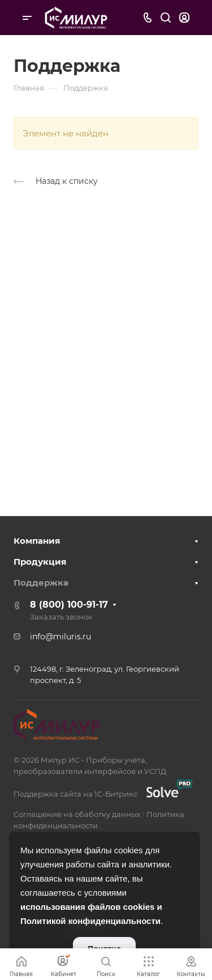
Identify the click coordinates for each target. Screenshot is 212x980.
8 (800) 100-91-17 (69, 605)
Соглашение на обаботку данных (77, 814)
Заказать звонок (61, 617)
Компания (37, 541)
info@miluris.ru (60, 637)
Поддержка (41, 583)
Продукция (40, 562)
